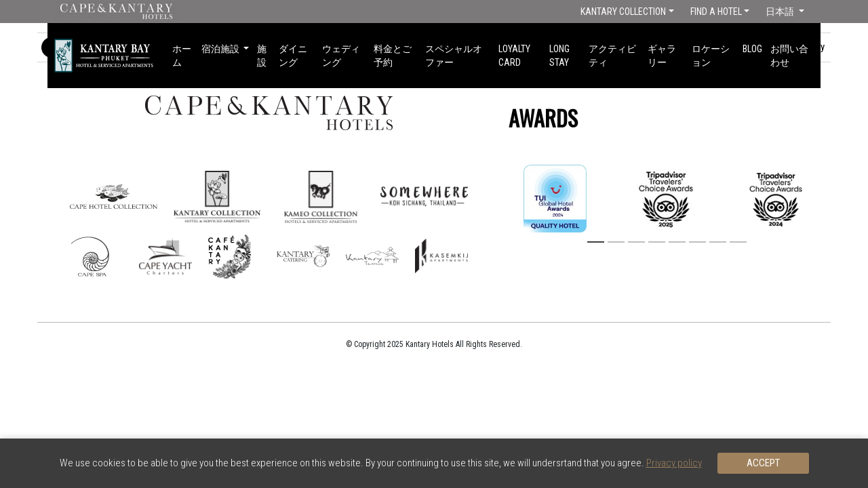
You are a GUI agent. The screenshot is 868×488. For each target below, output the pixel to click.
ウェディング (341, 56)
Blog (752, 49)
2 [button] (614, 243)
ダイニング (293, 56)
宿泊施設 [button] (221, 49)
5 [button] (675, 243)
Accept (763, 463)
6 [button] (696, 243)
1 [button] (594, 243)
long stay (559, 56)
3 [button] (635, 243)
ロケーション (711, 56)
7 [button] (716, 243)
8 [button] (736, 243)
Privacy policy (674, 463)
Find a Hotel (716, 12)
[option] (666, 199)
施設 (262, 56)
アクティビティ (612, 56)
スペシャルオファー (454, 56)
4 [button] (655, 243)
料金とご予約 (393, 56)
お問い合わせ (789, 56)
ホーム (182, 56)
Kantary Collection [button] (623, 12)
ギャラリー (662, 56)
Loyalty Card (514, 56)
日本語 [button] (781, 12)
